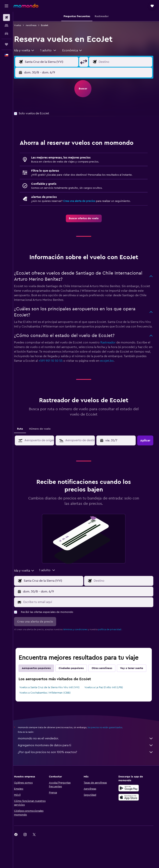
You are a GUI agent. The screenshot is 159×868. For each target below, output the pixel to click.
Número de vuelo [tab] (45, 433)
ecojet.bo (135, 365)
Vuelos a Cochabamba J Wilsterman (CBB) (50, 706)
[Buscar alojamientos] (6, 25)
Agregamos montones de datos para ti (88, 759)
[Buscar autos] (6, 33)
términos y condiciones (80, 634)
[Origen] (54, 62)
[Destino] (126, 62)
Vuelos (22, 25)
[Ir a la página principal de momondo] (26, 6)
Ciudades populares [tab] (76, 673)
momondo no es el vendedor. (88, 752)
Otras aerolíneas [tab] (107, 673)
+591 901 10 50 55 (79, 365)
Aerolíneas (36, 25)
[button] (6, 6)
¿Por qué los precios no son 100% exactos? (88, 765)
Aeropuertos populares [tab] (41, 673)
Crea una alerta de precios (84, 201)
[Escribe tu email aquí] (90, 607)
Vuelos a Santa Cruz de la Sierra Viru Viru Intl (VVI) (54, 701)
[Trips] (6, 44)
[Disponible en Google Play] (130, 801)
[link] (86, 218)
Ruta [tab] (25, 433)
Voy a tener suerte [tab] (38, 682)
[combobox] (29, 50)
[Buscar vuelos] (6, 18)
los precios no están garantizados (110, 741)
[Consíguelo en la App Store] (130, 811)
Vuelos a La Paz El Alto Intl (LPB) (106, 701)
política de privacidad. (115, 634)
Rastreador (113, 347)
